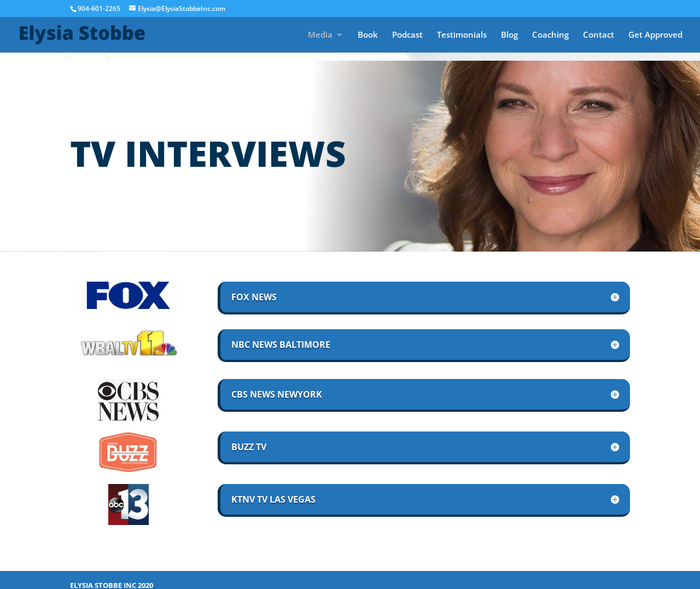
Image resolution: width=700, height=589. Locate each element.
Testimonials (462, 35)
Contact (599, 35)
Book (368, 35)
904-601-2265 (99, 8)
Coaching (550, 35)
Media (320, 35)
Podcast (407, 35)
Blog (509, 35)
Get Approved (655, 35)
